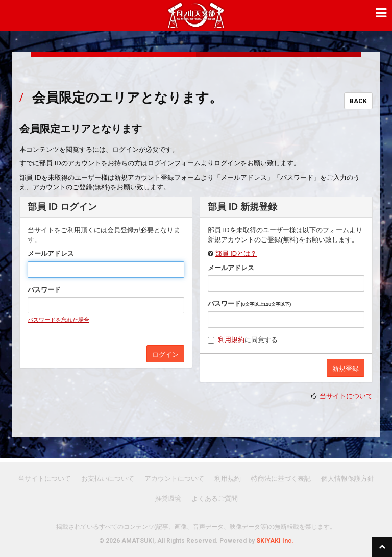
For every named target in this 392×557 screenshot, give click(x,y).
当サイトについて (346, 396)
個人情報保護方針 (348, 479)
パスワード (44, 290)
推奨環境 (168, 499)
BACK (358, 101)
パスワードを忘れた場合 (58, 320)
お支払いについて (108, 479)
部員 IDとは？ (236, 253)
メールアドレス (51, 253)
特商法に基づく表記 (281, 479)
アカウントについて (174, 479)
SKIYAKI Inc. (275, 541)
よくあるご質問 (215, 499)
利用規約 (231, 340)
